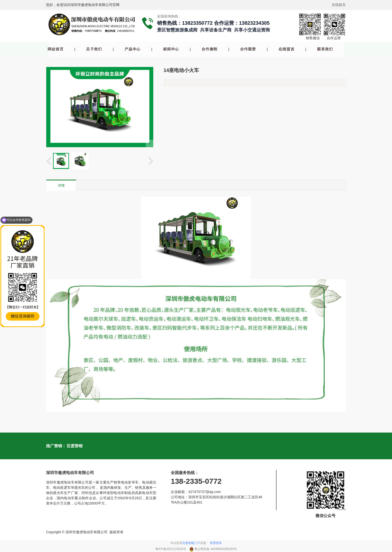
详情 (61, 185)
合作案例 (209, 49)
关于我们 (94, 49)
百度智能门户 (191, 543)
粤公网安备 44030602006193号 (216, 549)
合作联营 (248, 49)
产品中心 (132, 49)
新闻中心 (171, 49)
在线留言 (286, 49)
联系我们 (325, 49)
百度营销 (74, 446)
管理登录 (216, 543)
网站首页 (55, 49)
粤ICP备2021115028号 (171, 549)
